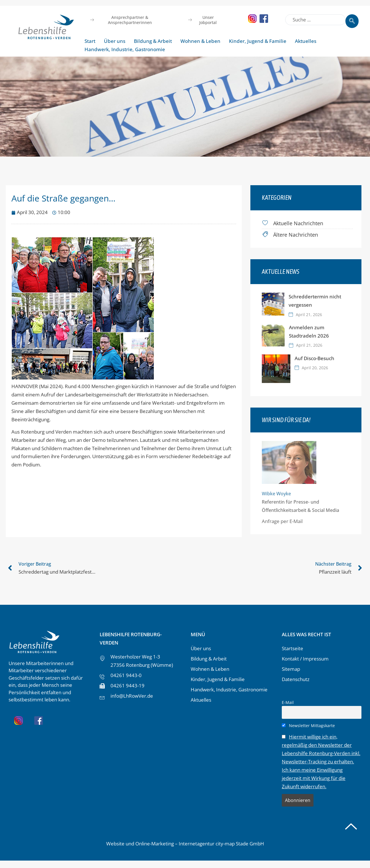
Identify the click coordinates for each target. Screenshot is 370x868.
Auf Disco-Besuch (321, 357)
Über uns (115, 41)
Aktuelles (306, 41)
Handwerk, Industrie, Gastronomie (125, 49)
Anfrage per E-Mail (288, 520)
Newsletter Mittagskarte (308, 725)
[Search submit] (352, 18)
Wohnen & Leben (200, 41)
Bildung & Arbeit (153, 41)
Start (90, 41)
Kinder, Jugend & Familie (258, 41)
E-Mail (288, 702)
